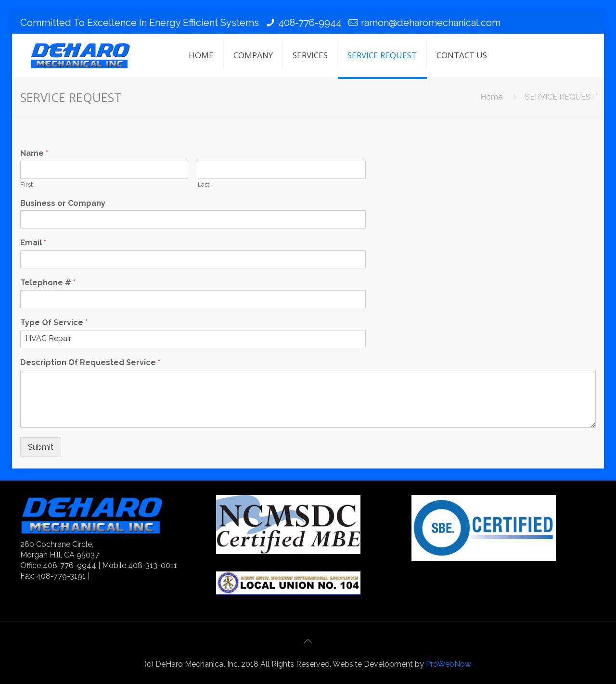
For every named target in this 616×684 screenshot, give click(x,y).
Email (33, 243)
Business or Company (63, 203)
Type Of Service (54, 323)
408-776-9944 (310, 23)
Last (204, 184)
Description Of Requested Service (90, 362)
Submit (41, 447)
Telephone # (48, 283)
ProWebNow (449, 664)
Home (491, 97)
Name (34, 153)
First (26, 184)
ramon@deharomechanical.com (431, 23)
